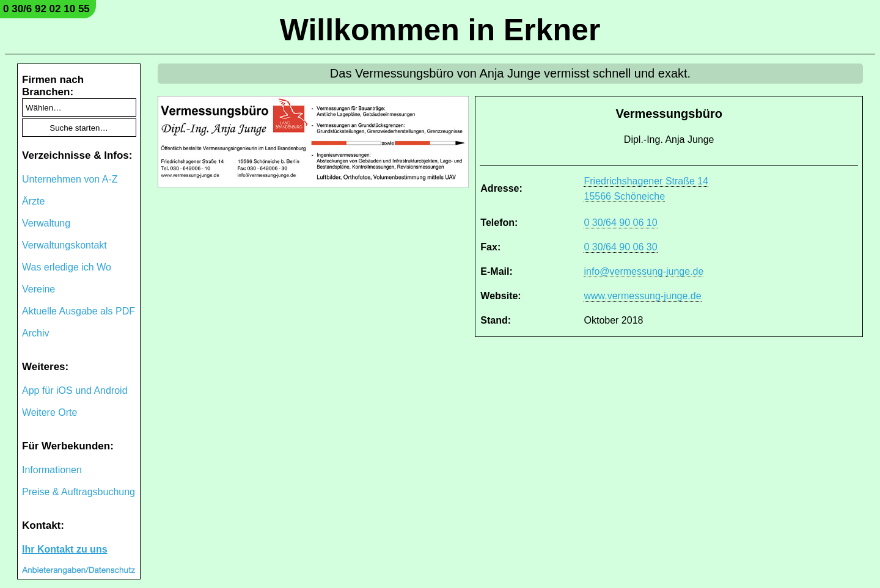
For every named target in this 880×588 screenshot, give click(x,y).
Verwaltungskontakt (64, 245)
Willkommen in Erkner (440, 30)
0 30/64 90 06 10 (620, 223)
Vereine (38, 289)
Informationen (52, 470)
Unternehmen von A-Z (70, 179)
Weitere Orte (50, 412)
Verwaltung (46, 223)
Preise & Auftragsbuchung (79, 492)
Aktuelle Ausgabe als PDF (79, 311)
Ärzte (33, 201)
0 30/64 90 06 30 (620, 247)
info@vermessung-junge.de (643, 271)
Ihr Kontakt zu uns (65, 549)
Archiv (35, 333)
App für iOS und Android (75, 390)
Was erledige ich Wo (67, 267)
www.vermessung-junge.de (642, 296)
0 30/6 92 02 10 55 (46, 9)
